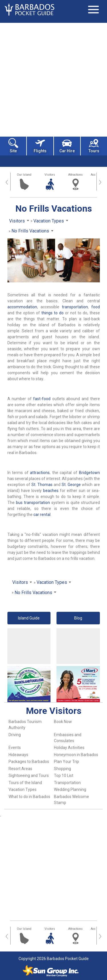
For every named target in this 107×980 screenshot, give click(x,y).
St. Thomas (42, 485)
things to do (53, 313)
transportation (75, 307)
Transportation (67, 783)
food (96, 307)
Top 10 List (64, 776)
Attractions (75, 175)
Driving (15, 735)
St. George (71, 485)
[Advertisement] (53, 79)
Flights (40, 146)
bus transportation (33, 503)
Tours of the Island (25, 783)
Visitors (50, 175)
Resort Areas (20, 769)
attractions (40, 473)
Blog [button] (78, 618)
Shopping (62, 769)
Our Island (24, 175)
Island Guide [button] (29, 618)
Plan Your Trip (66, 762)
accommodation (22, 307)
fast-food (42, 399)
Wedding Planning (70, 789)
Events (15, 748)
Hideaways (18, 755)
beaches (51, 491)
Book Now (63, 722)
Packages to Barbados (29, 762)
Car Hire (67, 146)
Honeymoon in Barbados (76, 755)
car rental (42, 515)
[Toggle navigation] (93, 9)
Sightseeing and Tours (29, 776)
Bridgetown (89, 473)
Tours (94, 146)
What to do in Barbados (29, 797)
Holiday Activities (69, 748)
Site (13, 146)
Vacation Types (23, 789)
